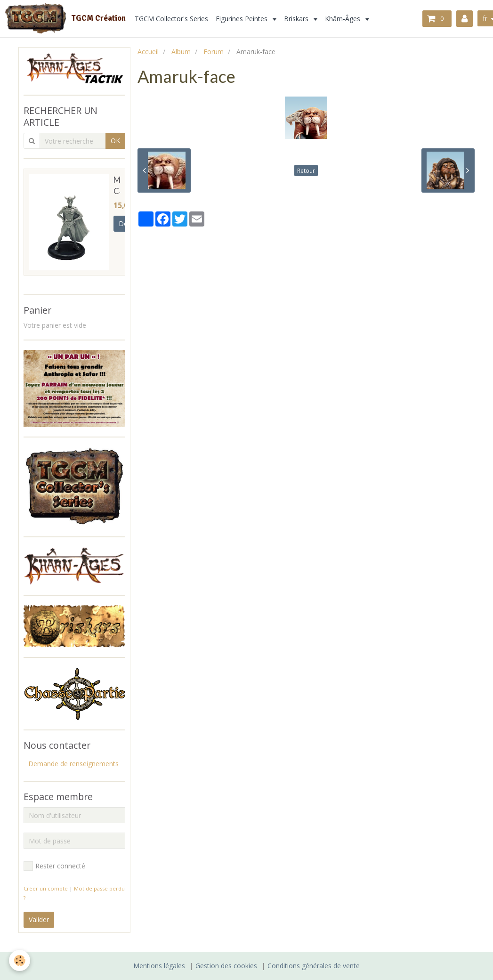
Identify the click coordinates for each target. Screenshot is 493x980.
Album (181, 52)
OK (115, 141)
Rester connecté (54, 866)
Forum (214, 52)
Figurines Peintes (242, 19)
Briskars (297, 19)
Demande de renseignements (73, 764)
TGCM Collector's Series (171, 19)
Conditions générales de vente (314, 966)
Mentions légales (159, 966)
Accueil (148, 52)
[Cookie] (20, 960)
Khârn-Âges (343, 19)
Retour (306, 170)
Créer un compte (46, 888)
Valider (39, 919)
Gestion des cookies (226, 966)
